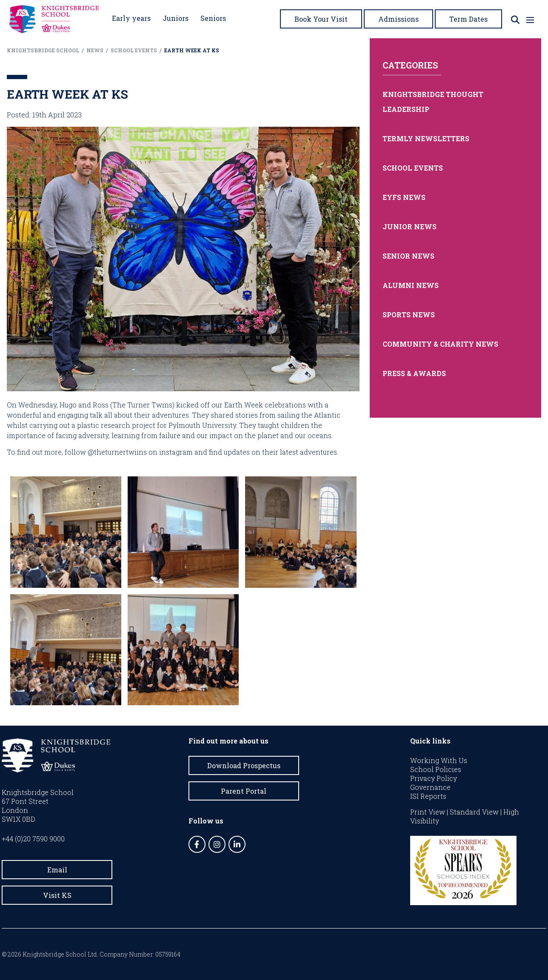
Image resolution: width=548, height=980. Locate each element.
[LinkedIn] (237, 844)
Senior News (408, 256)
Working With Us (439, 760)
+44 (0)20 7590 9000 (33, 839)
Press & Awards (414, 373)
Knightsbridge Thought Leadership (433, 102)
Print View (428, 812)
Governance (430, 787)
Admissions (398, 19)
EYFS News (404, 197)
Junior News (410, 226)
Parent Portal (244, 791)
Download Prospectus (244, 765)
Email (57, 870)
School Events (413, 168)
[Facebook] (197, 844)
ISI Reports (428, 796)
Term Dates (468, 19)
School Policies (436, 769)
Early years (131, 18)
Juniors (176, 18)
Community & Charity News (440, 344)
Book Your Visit (321, 19)
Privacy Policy (434, 778)
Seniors (213, 18)
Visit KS (57, 895)
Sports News (409, 315)
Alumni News (411, 285)
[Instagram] (217, 844)
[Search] (515, 20)
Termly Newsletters (426, 138)
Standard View (474, 812)
